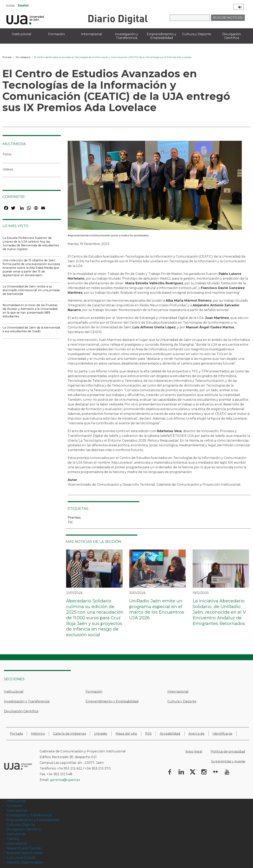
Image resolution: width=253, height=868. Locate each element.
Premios (74, 518)
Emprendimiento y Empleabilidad (112, 701)
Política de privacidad (228, 752)
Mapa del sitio (126, 734)
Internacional (178, 692)
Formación (94, 692)
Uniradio (101, 734)
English (11, 5)
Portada (7, 57)
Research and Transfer (24, 848)
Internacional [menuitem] (92, 34)
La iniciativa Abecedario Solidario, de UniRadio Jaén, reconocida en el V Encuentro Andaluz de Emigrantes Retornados (219, 612)
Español (23, 5)
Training (13, 839)
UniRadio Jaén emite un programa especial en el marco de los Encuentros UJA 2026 (157, 609)
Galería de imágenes (69, 734)
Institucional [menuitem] (22, 34)
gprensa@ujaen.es (65, 780)
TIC (70, 522)
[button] (155, 187)
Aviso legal (194, 752)
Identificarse (222, 734)
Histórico (38, 734)
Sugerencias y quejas (228, 761)
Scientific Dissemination (25, 862)
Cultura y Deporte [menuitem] (197, 34)
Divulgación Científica (21, 711)
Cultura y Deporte (182, 701)
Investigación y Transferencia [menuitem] (126, 36)
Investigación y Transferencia (27, 701)
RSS (148, 734)
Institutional (16, 834)
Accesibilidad (170, 734)
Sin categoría (23, 57)
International (17, 844)
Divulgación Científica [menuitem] (232, 36)
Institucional (14, 692)
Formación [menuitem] (57, 34)
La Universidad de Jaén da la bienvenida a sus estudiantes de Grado (31, 329)
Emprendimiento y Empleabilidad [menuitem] (162, 36)
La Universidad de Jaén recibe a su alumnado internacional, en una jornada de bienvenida (31, 290)
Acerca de (197, 734)
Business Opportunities (25, 853)
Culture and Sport (21, 858)
